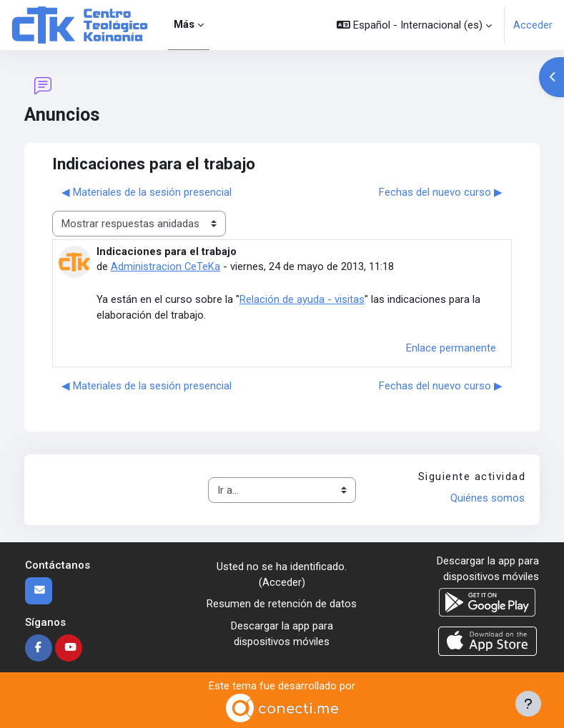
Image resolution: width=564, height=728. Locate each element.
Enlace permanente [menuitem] (451, 348)
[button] (414, 25)
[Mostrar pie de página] (528, 704)
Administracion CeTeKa (165, 266)
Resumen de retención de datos (282, 604)
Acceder (533, 25)
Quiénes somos (488, 498)
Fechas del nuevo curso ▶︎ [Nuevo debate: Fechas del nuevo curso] (441, 192)
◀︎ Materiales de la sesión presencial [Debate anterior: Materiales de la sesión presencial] (147, 192)
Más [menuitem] (184, 24)
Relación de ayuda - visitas (302, 299)
